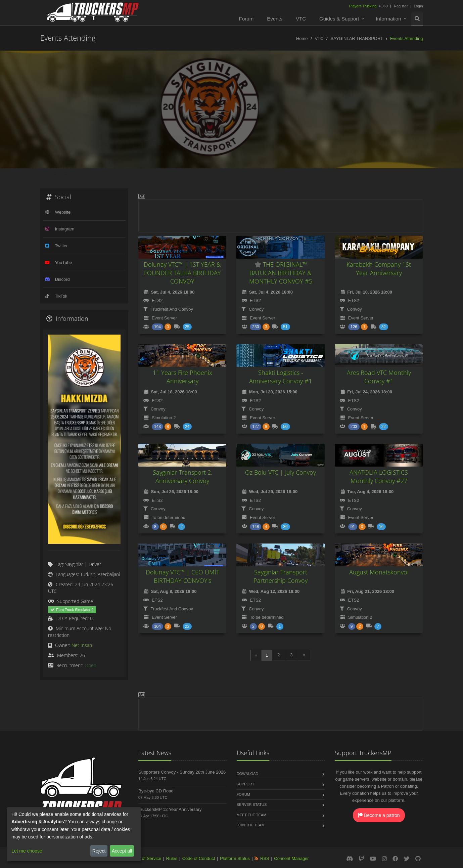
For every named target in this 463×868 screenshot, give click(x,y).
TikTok (61, 296)
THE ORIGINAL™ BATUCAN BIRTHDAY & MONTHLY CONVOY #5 (281, 273)
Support (246, 784)
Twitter (61, 246)
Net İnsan (82, 645)
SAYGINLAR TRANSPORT (357, 38)
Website (63, 212)
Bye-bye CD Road (156, 791)
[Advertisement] (281, 215)
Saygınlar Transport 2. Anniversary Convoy (182, 476)
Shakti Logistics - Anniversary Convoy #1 (281, 377)
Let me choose (27, 851)
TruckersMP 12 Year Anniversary (170, 809)
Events (275, 19)
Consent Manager (291, 858)
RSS (265, 858)
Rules (172, 858)
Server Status (252, 805)
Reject (99, 851)
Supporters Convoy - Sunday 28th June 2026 (182, 772)
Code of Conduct (199, 858)
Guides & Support (339, 19)
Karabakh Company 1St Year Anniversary (379, 269)
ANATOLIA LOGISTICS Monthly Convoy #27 (379, 476)
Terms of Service (145, 858)
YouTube (63, 263)
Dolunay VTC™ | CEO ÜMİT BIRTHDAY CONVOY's (182, 576)
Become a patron (379, 815)
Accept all (122, 851)
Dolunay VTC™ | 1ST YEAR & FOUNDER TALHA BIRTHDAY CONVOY (182, 273)
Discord (62, 279)
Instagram (65, 229)
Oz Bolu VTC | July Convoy (281, 472)
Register (401, 6)
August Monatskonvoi (379, 572)
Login (419, 6)
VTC (301, 19)
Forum (246, 19)
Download (248, 774)
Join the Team (251, 825)
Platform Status (235, 858)
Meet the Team (252, 815)
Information (388, 19)
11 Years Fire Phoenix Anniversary (182, 377)
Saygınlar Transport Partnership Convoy (281, 576)
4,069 (369, 6)
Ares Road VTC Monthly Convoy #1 (379, 377)
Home (302, 38)
